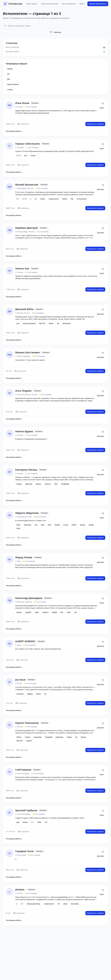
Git (8, 74)
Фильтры (55, 32)
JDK (9, 79)
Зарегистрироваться (98, 4)
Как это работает (69, 4)
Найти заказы (32, 4)
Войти (82, 4)
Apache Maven (13, 84)
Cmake (10, 90)
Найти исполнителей (50, 4)
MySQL (10, 69)
